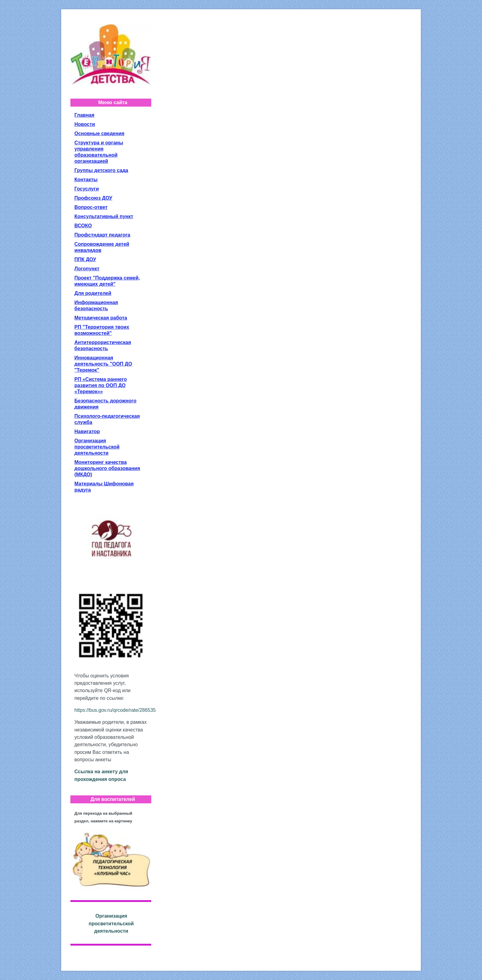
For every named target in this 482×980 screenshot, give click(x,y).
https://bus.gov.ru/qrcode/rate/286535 (115, 710)
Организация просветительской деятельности (111, 923)
